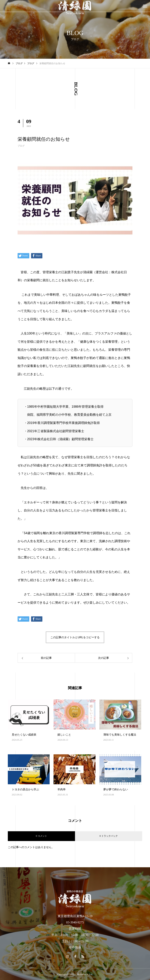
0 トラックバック (109, 836)
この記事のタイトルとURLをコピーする (75, 637)
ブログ (21, 146)
